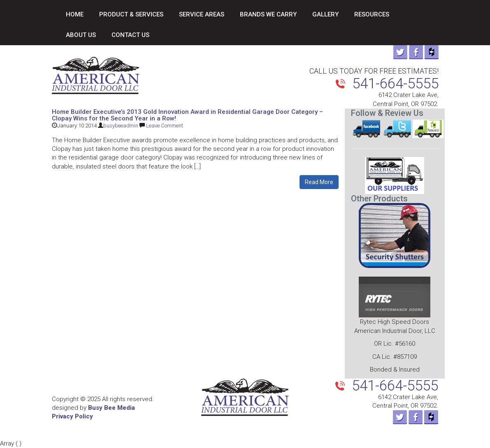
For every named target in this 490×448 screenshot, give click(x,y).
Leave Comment (165, 126)
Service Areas (202, 14)
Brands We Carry (268, 14)
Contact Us (130, 35)
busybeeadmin (121, 126)
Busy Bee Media (111, 408)
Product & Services (131, 14)
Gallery (325, 14)
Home (75, 14)
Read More (319, 182)
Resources (372, 14)
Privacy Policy (72, 416)
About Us (81, 35)
